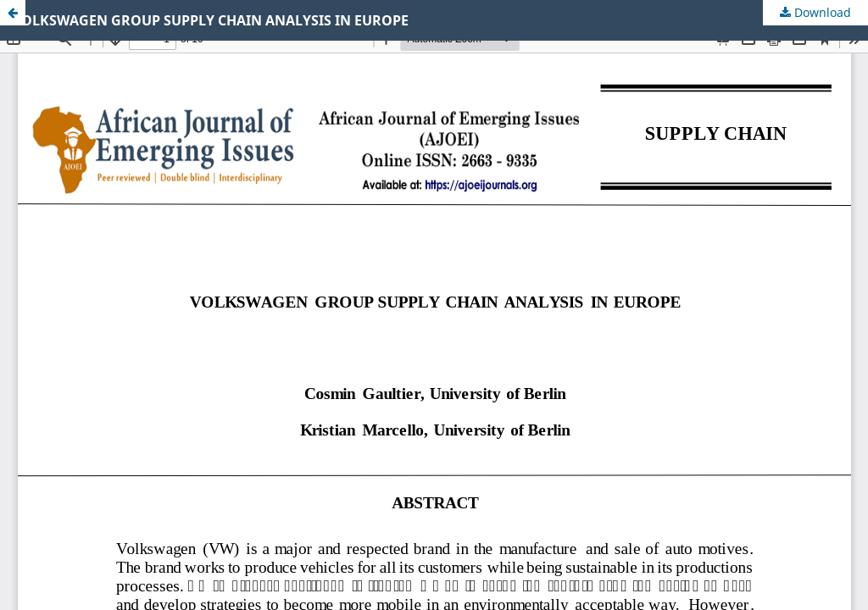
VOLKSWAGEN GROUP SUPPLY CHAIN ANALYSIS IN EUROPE (211, 20)
